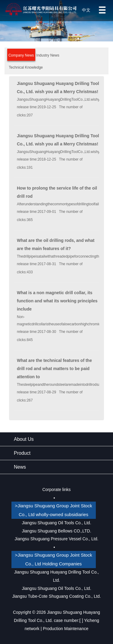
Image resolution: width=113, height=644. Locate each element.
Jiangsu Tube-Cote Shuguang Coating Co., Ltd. (56, 596)
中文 (86, 10)
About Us (24, 439)
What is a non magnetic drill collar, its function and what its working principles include (57, 301)
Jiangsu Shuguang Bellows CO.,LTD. (56, 531)
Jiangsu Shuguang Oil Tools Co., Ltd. (56, 523)
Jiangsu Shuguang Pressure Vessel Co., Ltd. (57, 539)
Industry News (48, 55)
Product (22, 453)
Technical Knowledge (26, 67)
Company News (21, 55)
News (20, 467)
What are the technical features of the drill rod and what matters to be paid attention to (54, 369)
